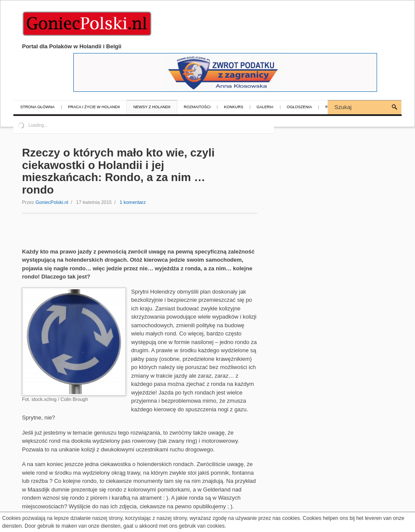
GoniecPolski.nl (52, 202)
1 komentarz (133, 202)
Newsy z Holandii (152, 107)
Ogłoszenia (300, 107)
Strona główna (38, 107)
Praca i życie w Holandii (94, 107)
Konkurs (234, 107)
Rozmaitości (197, 107)
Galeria (265, 107)
